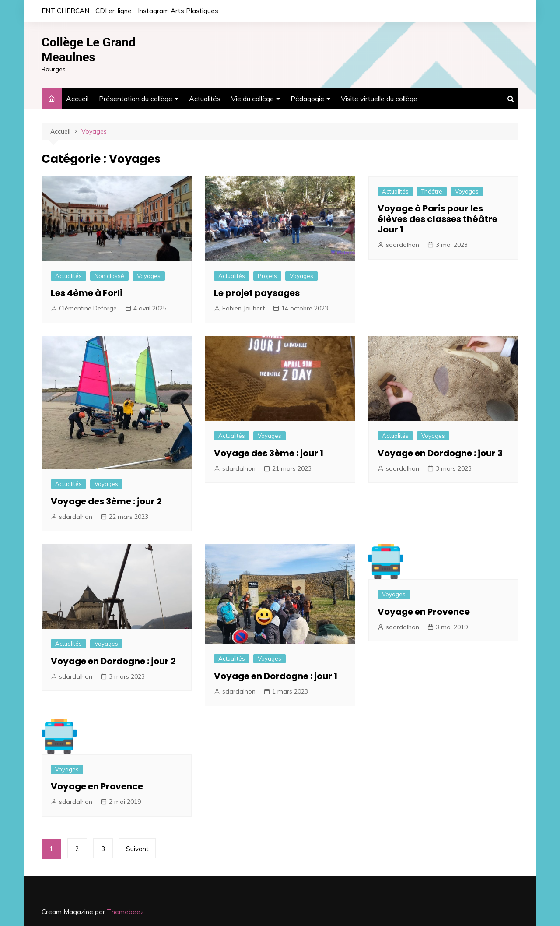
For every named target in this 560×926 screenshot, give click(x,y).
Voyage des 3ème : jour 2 (106, 501)
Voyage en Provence (424, 612)
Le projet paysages (257, 293)
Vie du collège (252, 99)
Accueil (77, 99)
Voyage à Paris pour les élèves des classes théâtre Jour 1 (437, 219)
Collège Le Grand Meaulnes (89, 50)
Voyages (149, 276)
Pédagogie (307, 99)
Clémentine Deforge (88, 308)
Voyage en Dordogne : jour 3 (440, 453)
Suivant (137, 849)
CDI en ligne (114, 11)
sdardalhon (402, 245)
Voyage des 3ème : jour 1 (269, 453)
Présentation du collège (136, 99)
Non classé (109, 276)
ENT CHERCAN (65, 11)
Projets (267, 276)
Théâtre (432, 191)
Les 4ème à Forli (87, 293)
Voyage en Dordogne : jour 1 (276, 676)
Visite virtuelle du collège (379, 99)
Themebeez (125, 912)
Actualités (205, 99)
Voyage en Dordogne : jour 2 (113, 661)
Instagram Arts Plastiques (178, 11)
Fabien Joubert (243, 308)
